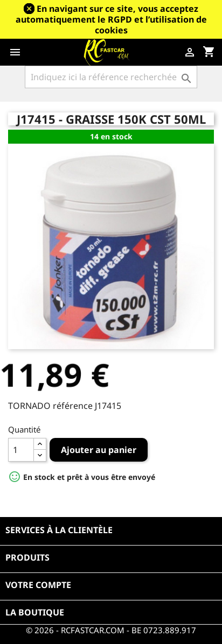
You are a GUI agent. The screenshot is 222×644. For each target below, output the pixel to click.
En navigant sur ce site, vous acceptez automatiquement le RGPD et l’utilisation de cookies (111, 19)
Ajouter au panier (99, 450)
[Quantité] (21, 450)
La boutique (35, 612)
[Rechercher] (111, 77)
